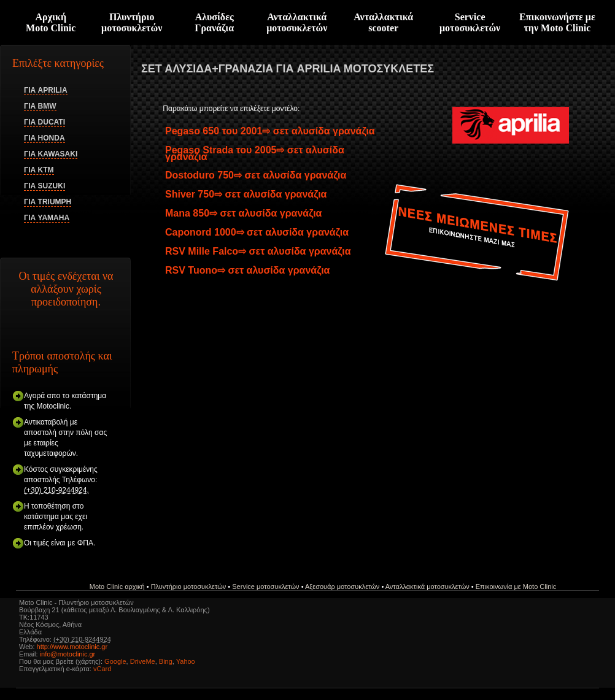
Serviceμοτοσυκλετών (470, 22)
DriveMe (143, 661)
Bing (166, 661)
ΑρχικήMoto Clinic (51, 22)
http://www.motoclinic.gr (72, 647)
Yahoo (186, 661)
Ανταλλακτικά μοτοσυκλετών (297, 22)
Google (115, 661)
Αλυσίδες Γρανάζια (214, 22)
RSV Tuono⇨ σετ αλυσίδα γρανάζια (247, 270)
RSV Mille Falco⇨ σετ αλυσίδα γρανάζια (258, 251)
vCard (102, 669)
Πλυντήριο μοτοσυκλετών (132, 22)
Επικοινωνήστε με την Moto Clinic (557, 22)
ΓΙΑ (46, 90)
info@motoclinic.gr (68, 654)
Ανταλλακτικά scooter (383, 22)
